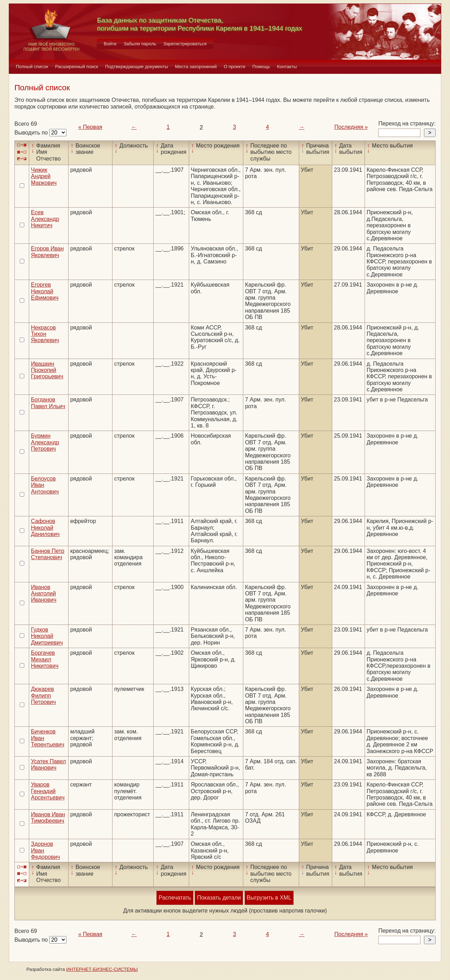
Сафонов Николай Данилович (45, 528)
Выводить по (32, 133)
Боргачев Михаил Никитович (45, 659)
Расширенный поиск (77, 67)
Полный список (32, 67)
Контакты (287, 67)
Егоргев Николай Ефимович (45, 291)
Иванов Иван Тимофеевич (48, 818)
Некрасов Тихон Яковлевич (45, 334)
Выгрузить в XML (269, 898)
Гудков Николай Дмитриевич (47, 636)
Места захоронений (196, 67)
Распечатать (175, 898)
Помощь (261, 67)
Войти (110, 44)
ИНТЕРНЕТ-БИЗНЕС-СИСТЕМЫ (102, 969)
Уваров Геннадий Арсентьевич (48, 791)
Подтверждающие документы (137, 67)
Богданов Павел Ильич (48, 403)
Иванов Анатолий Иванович (44, 594)
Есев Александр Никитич (45, 219)
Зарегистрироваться (185, 44)
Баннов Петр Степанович (48, 554)
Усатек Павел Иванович (49, 765)
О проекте (235, 67)
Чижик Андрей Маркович (44, 176)
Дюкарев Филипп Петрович (43, 695)
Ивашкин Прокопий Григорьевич (47, 370)
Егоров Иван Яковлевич (47, 252)
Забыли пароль (140, 44)
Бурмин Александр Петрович (45, 442)
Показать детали (219, 898)
